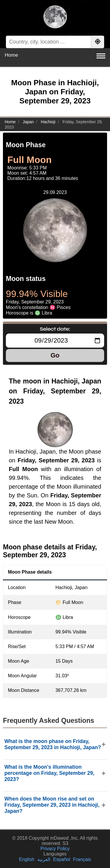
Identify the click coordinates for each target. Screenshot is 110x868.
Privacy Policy (55, 849)
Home (11, 55)
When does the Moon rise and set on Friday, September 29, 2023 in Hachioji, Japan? (52, 805)
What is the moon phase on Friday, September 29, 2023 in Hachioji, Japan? (53, 744)
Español (62, 859)
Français (82, 859)
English (27, 859)
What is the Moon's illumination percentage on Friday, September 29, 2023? (49, 773)
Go (55, 355)
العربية (44, 859)
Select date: (55, 329)
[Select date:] (55, 341)
